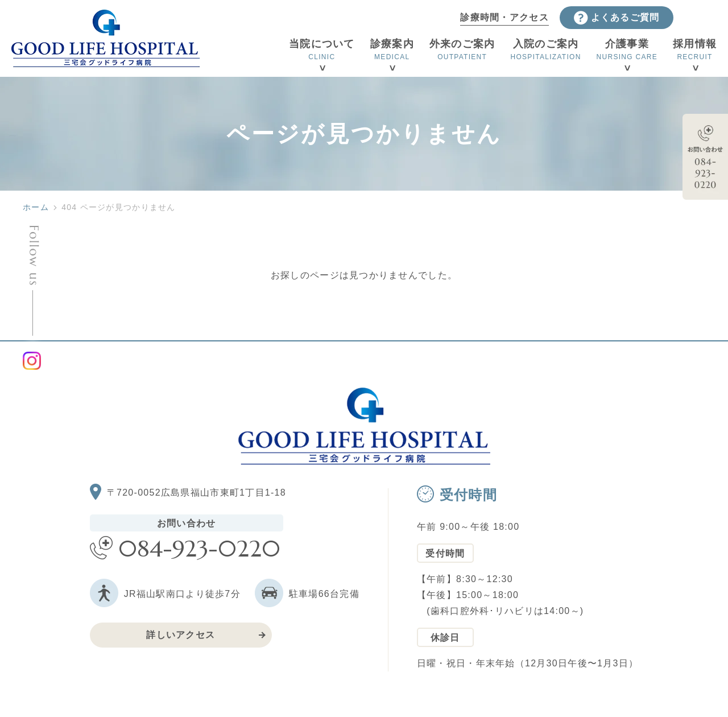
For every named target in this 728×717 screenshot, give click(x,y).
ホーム (36, 207)
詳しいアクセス (181, 635)
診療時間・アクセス (504, 17)
